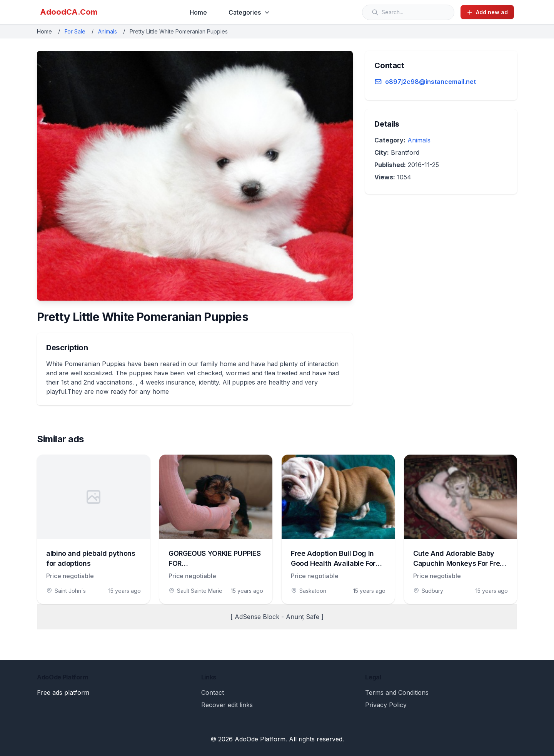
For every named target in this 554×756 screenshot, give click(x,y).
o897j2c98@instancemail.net (431, 82)
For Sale (75, 31)
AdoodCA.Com (69, 12)
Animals (108, 31)
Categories (249, 12)
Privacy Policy (386, 705)
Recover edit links (227, 705)
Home (198, 12)
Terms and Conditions (397, 692)
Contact (213, 692)
